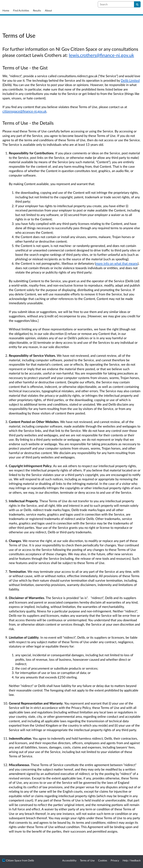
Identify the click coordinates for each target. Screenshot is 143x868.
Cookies (103, 860)
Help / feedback (132, 860)
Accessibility (69, 860)
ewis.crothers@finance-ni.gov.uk (102, 55)
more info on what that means (117, 263)
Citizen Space (14, 860)
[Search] (137, 4)
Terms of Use (87, 860)
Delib (31, 860)
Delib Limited (130, 80)
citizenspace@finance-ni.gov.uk (24, 111)
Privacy (115, 860)
